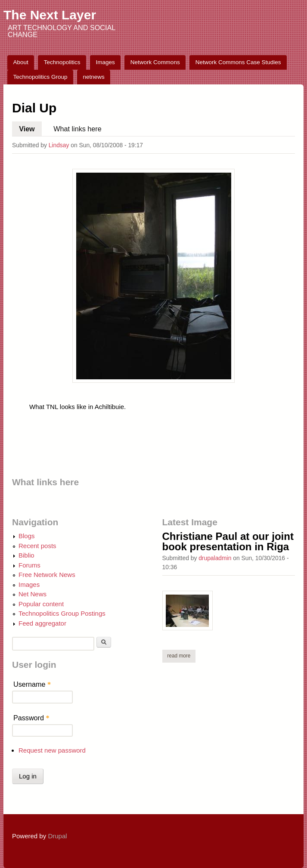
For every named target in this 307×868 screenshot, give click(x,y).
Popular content (41, 604)
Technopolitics (62, 62)
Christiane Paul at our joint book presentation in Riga (228, 541)
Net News (33, 594)
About (21, 62)
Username (32, 684)
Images (105, 62)
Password (31, 718)
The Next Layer (50, 15)
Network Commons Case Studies (238, 62)
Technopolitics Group (40, 77)
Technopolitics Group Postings (62, 613)
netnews (94, 77)
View (30, 127)
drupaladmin (215, 558)
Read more (181, 656)
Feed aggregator (42, 623)
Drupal (57, 836)
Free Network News (47, 575)
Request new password (52, 750)
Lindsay (59, 145)
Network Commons (155, 62)
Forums (29, 565)
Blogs (27, 536)
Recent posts (37, 546)
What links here (77, 129)
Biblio (26, 555)
